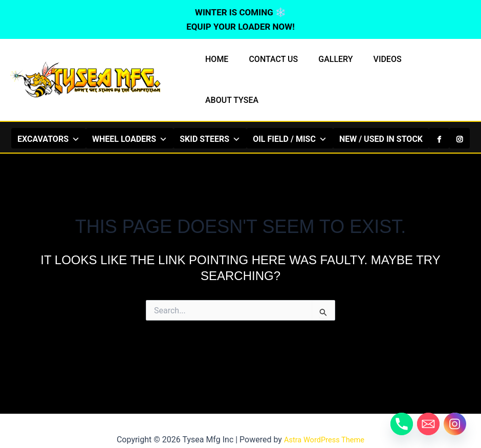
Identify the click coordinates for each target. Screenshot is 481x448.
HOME (220, 66)
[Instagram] (460, 110)
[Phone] (402, 424)
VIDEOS (379, 66)
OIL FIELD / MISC (290, 111)
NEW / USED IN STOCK (381, 111)
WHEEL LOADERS (130, 111)
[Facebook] (439, 110)
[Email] (428, 424)
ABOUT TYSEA (436, 66)
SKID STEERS (210, 111)
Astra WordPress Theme (324, 422)
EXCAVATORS (49, 111)
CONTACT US (273, 66)
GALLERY (331, 66)
